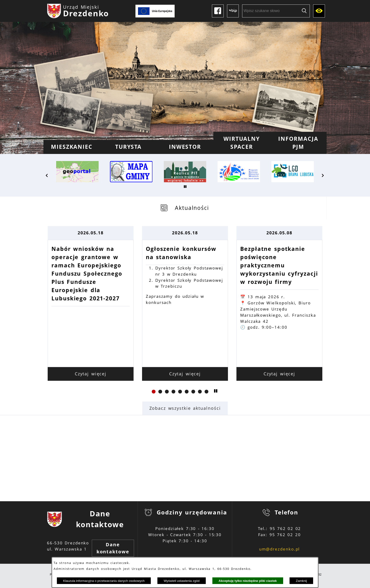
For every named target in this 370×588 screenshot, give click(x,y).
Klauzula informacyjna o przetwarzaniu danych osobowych (104, 581)
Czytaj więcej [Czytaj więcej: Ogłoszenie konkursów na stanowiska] (185, 374)
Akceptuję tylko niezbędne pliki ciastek (248, 581)
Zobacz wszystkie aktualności (185, 408)
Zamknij (301, 581)
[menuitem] (72, 147)
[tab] (185, 208)
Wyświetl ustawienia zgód (182, 581)
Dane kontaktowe (113, 548)
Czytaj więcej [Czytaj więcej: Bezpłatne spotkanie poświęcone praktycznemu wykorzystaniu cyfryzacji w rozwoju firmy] (280, 374)
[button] (47, 175)
